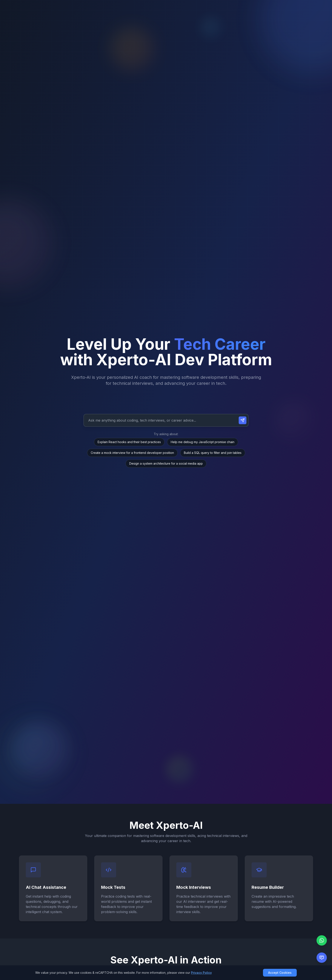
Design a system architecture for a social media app (166, 463)
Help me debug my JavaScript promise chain (203, 442)
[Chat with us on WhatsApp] (322, 940)
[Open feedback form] (322, 958)
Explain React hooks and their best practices (129, 442)
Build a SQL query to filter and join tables (213, 453)
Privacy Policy (201, 973)
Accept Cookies (280, 973)
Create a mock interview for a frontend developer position (132, 453)
